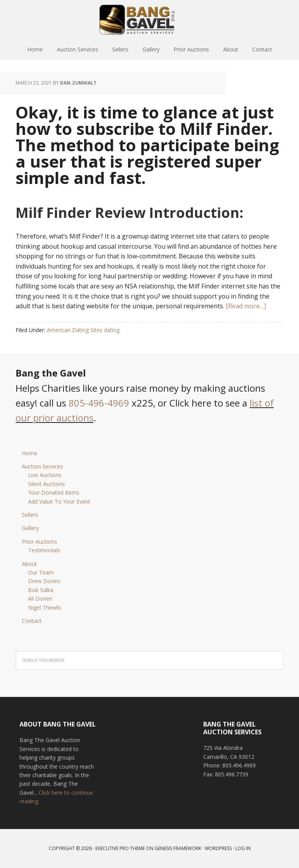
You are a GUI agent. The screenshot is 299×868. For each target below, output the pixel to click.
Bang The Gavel (149, 19)
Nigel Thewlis (45, 607)
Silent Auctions (47, 484)
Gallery (30, 528)
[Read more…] (246, 306)
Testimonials (44, 550)
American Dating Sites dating (83, 330)
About (29, 564)
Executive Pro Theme (120, 848)
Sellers (30, 515)
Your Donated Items (54, 492)
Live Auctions (45, 475)
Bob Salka (41, 590)
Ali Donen (40, 598)
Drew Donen (44, 581)
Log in (243, 848)
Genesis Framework (178, 848)
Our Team (41, 572)
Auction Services (42, 466)
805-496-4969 (99, 403)
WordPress (218, 848)
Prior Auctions (40, 542)
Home (30, 453)
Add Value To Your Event (59, 501)
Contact (32, 621)
